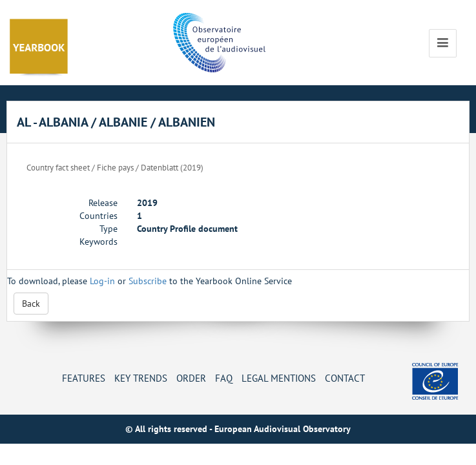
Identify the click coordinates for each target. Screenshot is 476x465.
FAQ (224, 378)
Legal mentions (279, 378)
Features (84, 378)
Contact (345, 378)
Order (191, 378)
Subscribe (148, 281)
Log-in (102, 281)
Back (31, 304)
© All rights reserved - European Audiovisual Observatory (238, 429)
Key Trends (141, 378)
